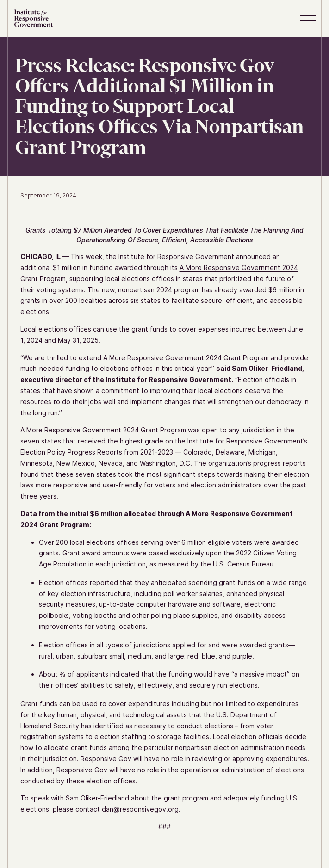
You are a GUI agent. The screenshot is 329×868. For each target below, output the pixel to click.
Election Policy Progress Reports (71, 452)
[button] (310, 18)
